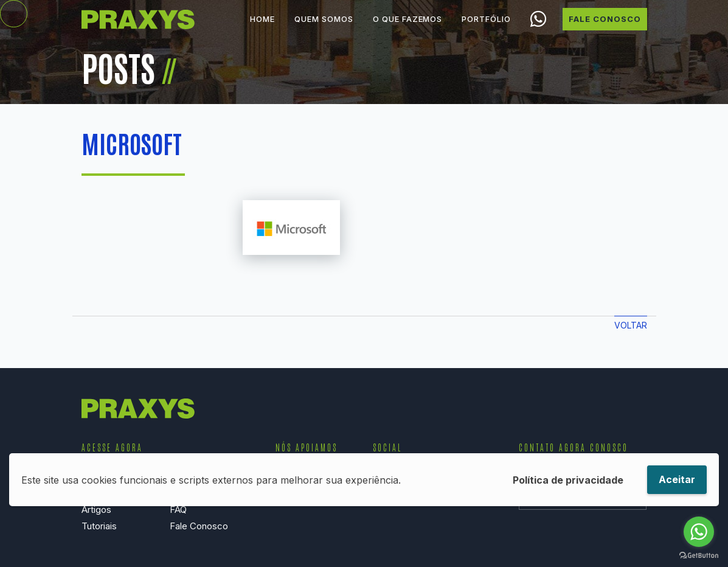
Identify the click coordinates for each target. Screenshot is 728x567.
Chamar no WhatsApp (539, 29)
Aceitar (677, 479)
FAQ (178, 510)
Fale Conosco (605, 29)
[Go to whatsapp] (699, 532)
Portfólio (486, 29)
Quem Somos (324, 29)
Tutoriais (99, 526)
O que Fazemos (407, 29)
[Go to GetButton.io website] (699, 555)
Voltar (631, 325)
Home (262, 29)
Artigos (96, 510)
